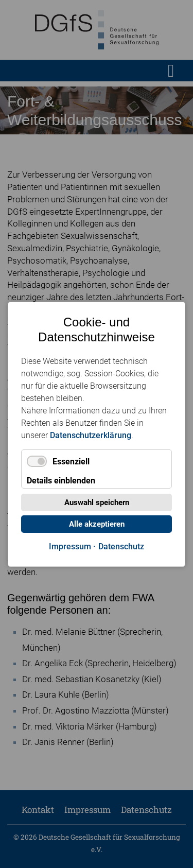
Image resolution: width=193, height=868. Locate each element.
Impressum (70, 546)
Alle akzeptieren (97, 524)
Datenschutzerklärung (91, 435)
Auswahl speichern (97, 502)
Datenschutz (121, 546)
